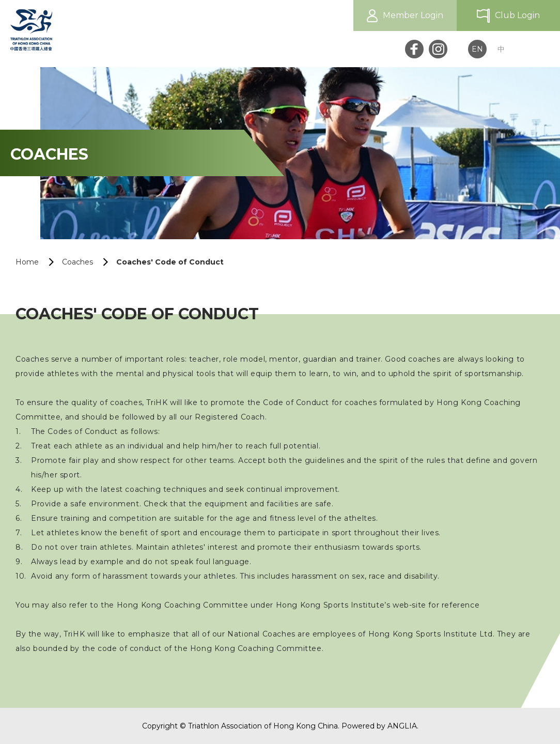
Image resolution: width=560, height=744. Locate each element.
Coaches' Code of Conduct (170, 262)
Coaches (77, 262)
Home (27, 262)
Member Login (413, 15)
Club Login (517, 15)
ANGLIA (402, 726)
